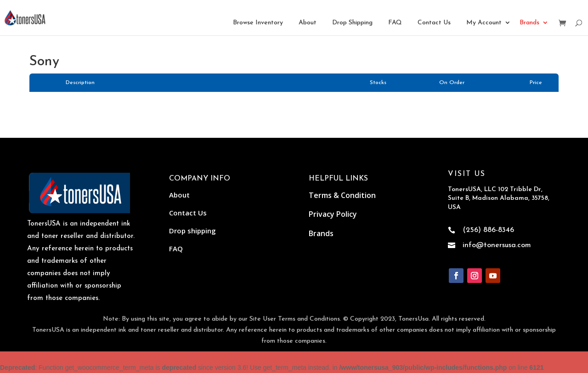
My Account (484, 23)
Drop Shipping (352, 23)
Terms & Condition (342, 195)
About (308, 23)
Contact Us (434, 23)
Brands (529, 23)
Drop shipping (192, 231)
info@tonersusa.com (497, 245)
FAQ (395, 23)
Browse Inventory (258, 23)
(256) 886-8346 (488, 230)
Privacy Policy (333, 214)
